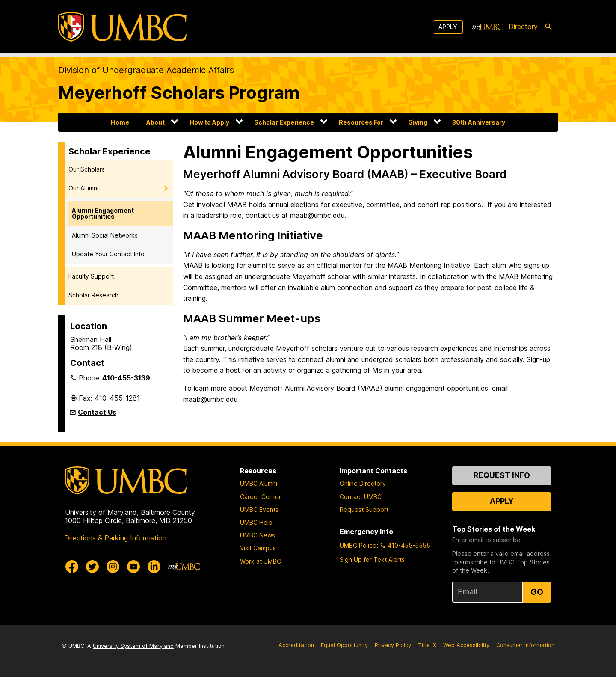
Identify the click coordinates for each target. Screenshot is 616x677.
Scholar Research (93, 295)
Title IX (427, 645)
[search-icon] (548, 27)
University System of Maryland (133, 646)
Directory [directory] (523, 27)
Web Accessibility (466, 645)
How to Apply (209, 122)
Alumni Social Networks (105, 235)
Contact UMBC (361, 497)
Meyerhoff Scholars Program (179, 93)
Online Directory (363, 483)
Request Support (364, 509)
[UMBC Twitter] (92, 567)
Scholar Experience (284, 122)
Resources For (361, 122)
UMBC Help (256, 522)
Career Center (261, 497)
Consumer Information (525, 645)
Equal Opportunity (344, 645)
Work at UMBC (261, 561)
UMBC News (258, 535)
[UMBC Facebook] (72, 567)
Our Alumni (83, 188)
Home (120, 122)
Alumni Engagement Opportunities (103, 213)
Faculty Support (91, 276)
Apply (448, 27)
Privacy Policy (393, 645)
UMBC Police (358, 545)
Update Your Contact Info (108, 254)
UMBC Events (259, 509)
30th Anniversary (479, 122)
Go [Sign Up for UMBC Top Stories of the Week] (537, 592)
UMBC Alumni (259, 483)
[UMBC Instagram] (113, 567)
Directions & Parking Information (115, 538)
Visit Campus (258, 548)
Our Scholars (87, 169)
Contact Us (97, 412)
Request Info (502, 475)
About (155, 122)
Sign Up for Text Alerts (372, 560)
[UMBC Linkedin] (154, 567)
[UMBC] (122, 27)
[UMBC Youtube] (133, 567)
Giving (418, 122)
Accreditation (296, 645)
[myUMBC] (488, 27)
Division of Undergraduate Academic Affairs (146, 70)
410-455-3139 (126, 378)
